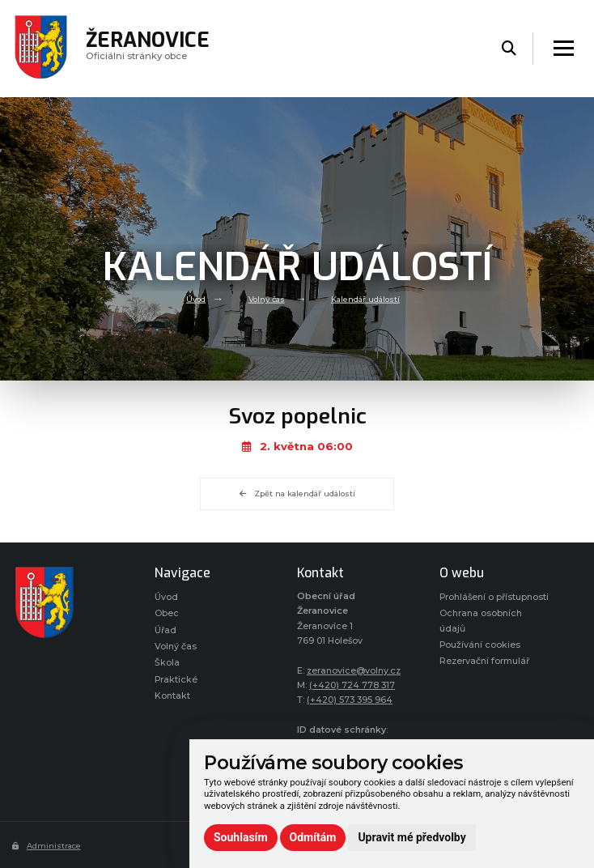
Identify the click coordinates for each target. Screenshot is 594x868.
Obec (167, 613)
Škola (167, 663)
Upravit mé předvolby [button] (412, 837)
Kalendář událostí (365, 298)
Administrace (47, 846)
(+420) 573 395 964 (350, 700)
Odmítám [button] (313, 837)
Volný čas (267, 298)
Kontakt (172, 696)
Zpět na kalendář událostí (297, 494)
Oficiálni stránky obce (148, 48)
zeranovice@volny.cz (354, 671)
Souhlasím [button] (241, 837)
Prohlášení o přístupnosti (494, 597)
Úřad (165, 630)
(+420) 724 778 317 (352, 685)
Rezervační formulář (484, 661)
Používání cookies (480, 645)
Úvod (196, 298)
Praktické (176, 680)
